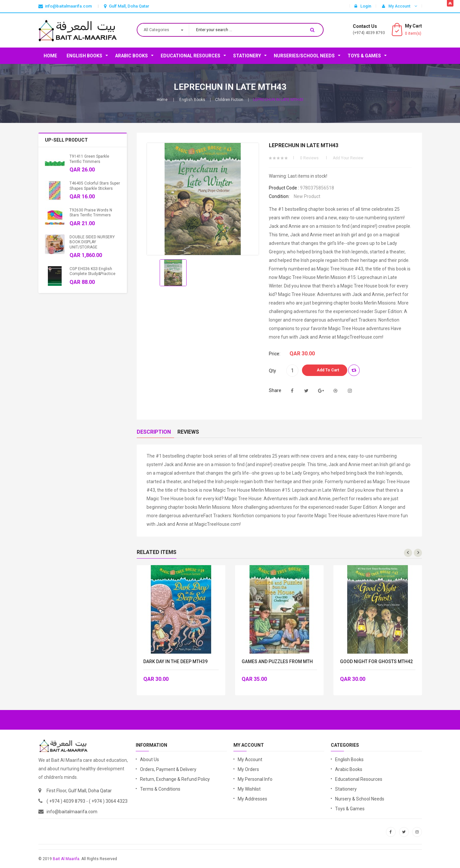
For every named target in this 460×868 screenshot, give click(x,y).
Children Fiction (229, 100)
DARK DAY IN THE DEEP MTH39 (175, 662)
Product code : (284, 188)
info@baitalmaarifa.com (72, 812)
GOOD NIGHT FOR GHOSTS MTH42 (376, 662)
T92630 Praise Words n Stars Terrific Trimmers (91, 213)
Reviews (188, 432)
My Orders (248, 769)
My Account (250, 759)
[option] (173, 273)
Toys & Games (364, 56)
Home (50, 56)
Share (275, 390)
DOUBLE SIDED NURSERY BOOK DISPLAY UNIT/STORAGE (92, 242)
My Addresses (252, 799)
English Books (84, 56)
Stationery (247, 56)
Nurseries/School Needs (304, 56)
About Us (150, 759)
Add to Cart (328, 370)
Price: (275, 354)
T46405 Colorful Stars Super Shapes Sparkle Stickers (95, 186)
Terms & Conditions (160, 789)
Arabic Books (131, 56)
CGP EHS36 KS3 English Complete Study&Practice (92, 271)
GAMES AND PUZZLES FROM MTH (277, 662)
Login (363, 6)
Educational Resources (190, 56)
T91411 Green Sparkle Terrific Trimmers (89, 159)
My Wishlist (249, 789)
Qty (272, 371)
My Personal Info (255, 779)
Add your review (348, 158)
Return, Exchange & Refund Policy (175, 779)
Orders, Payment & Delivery (168, 769)
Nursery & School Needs (360, 799)
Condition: (279, 196)
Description (154, 432)
